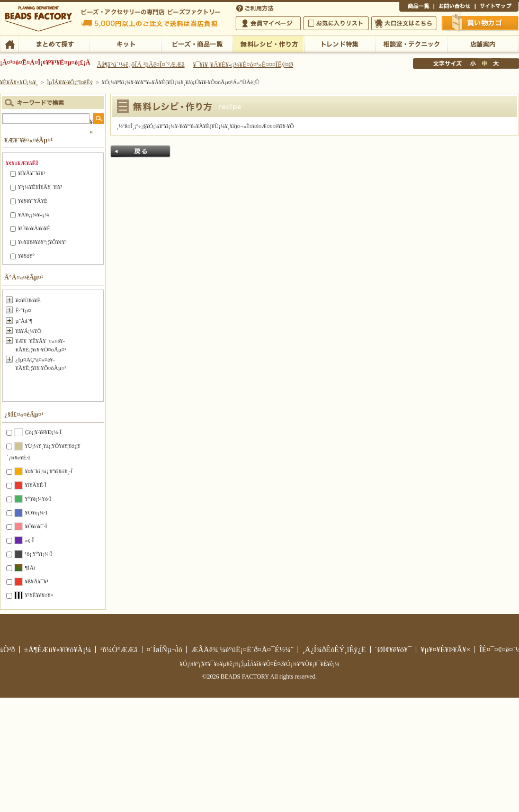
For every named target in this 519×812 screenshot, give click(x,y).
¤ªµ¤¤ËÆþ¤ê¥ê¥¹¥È (336, 23)
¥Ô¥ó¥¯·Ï (36, 526)
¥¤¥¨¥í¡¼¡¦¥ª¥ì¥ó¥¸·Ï (49, 471)
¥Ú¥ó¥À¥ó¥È (34, 228)
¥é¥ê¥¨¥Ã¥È (33, 201)
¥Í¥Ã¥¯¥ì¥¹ (32, 173)
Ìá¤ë (140, 151)
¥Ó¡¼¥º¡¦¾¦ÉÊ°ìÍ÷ (197, 43)
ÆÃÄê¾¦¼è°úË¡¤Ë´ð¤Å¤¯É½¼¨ (242, 649)
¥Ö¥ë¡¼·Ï (36, 512)
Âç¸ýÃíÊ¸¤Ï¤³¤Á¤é (404, 23)
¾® (473, 64)
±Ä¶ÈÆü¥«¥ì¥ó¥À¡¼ (57, 649)
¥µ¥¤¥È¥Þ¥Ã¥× (497, 7)
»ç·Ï (29, 540)
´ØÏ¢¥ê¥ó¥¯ (393, 649)
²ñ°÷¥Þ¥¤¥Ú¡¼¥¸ (268, 23)
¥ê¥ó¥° (26, 256)
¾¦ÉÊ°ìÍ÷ (417, 7)
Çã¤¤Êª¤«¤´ (480, 23)
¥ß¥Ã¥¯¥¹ (37, 581)
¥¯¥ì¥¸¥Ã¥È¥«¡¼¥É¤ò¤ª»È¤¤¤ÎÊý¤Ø (243, 65)
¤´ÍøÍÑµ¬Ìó (165, 649)
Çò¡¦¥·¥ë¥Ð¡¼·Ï (43, 432)
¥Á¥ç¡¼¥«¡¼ (34, 214)
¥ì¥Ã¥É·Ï (36, 485)
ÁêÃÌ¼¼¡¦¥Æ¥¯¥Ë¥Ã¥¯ (411, 43)
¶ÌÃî (30, 567)
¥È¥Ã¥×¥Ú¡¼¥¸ (19, 82)
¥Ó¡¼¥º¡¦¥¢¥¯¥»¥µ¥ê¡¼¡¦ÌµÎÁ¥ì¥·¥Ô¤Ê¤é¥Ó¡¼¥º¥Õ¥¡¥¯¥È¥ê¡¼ (259, 664)
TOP (9, 43)
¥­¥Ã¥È (125, 43)
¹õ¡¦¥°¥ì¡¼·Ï (38, 554)
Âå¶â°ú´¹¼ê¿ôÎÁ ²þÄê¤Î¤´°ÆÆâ (141, 65)
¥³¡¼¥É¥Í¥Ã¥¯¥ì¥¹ (40, 187)
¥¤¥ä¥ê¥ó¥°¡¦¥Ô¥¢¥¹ (42, 242)
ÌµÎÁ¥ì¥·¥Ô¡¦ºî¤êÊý (268, 43)
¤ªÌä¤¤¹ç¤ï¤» (454, 7)
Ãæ (485, 64)
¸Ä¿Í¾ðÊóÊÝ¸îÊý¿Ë (334, 649)
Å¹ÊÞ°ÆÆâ (483, 43)
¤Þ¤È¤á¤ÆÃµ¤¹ (54, 43)
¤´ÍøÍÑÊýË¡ (256, 7)
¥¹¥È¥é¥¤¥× (39, 595)
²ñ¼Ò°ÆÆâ (119, 649)
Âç (496, 64)
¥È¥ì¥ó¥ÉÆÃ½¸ (340, 43)
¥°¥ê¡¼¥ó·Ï (38, 499)
